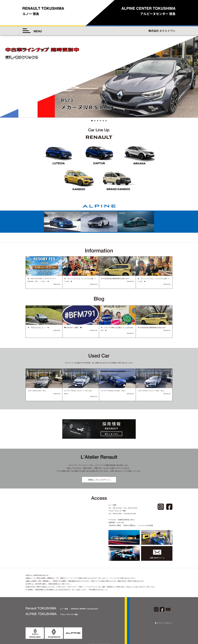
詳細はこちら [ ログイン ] (99, 480)
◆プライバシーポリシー (164, 623)
